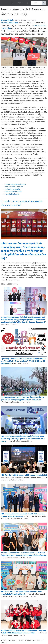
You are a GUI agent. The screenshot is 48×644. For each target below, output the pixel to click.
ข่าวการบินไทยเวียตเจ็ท (12, 194)
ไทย (12, 3)
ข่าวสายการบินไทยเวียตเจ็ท (13, 192)
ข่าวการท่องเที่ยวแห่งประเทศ (14, 187)
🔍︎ (44, 3)
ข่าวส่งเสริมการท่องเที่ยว (13, 189)
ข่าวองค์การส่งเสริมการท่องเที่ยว (15, 184)
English (20, 3)
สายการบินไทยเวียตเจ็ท (10, 23)
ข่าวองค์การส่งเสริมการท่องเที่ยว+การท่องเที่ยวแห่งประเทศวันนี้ (22, 203)
